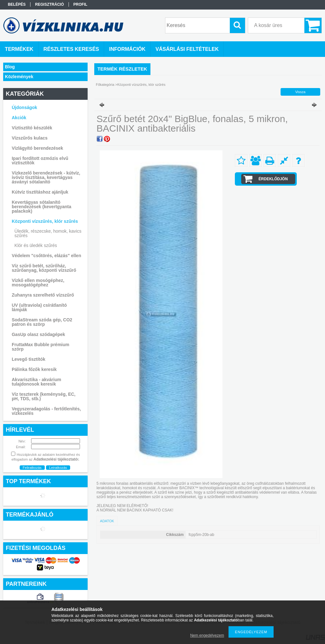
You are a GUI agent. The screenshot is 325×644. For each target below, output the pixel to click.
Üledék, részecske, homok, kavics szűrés (48, 233)
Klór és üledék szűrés (36, 245)
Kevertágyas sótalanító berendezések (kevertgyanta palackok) (42, 207)
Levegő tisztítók (29, 359)
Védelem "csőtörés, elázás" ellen (46, 256)
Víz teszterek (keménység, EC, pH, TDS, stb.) (44, 396)
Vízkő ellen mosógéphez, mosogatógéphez (38, 283)
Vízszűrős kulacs (30, 138)
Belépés (17, 4)
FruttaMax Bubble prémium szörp (40, 347)
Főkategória (105, 85)
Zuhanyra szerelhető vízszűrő (43, 295)
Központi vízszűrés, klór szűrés (142, 85)
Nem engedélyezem (207, 635)
